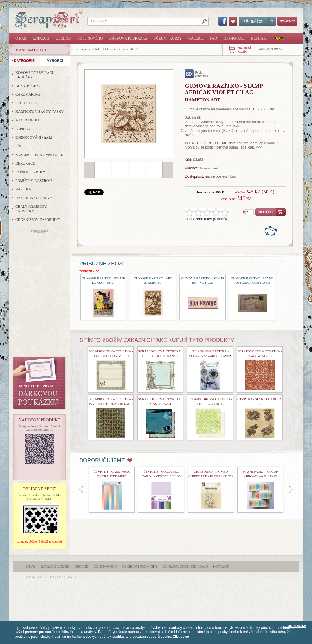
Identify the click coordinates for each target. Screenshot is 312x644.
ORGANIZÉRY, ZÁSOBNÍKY (38, 220)
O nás (21, 38)
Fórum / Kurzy (168, 38)
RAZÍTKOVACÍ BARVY (34, 198)
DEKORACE (25, 163)
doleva (81, 489)
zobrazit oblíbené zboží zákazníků (40, 541)
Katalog (41, 38)
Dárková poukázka (128, 38)
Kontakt (260, 38)
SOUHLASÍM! (296, 626)
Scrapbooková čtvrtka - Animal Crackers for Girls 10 (40, 428)
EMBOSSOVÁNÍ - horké (34, 137)
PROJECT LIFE (27, 103)
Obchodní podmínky (140, 566)
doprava (291, 489)
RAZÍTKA (102, 49)
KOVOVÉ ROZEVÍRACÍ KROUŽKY (34, 75)
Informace (234, 38)
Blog (279, 38)
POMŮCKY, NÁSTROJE (34, 181)
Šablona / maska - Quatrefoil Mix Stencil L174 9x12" (40, 497)
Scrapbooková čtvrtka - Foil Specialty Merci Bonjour (111, 356)
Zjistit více (181, 637)
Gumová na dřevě (125, 49)
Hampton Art (209, 168)
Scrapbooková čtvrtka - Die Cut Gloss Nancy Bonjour (160, 356)
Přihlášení (257, 21)
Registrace (287, 21)
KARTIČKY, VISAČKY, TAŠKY (40, 112)
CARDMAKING (28, 94)
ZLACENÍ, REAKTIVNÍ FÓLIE (39, 155)
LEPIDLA (23, 129)
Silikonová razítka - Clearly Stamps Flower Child (210, 356)
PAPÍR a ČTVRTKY (30, 172)
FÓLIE (21, 146)
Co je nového (90, 38)
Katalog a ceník (55, 566)
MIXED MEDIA (28, 120)
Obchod (63, 38)
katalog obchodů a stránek (51, 577)
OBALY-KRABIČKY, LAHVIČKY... (31, 209)
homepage (83, 49)
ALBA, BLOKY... (28, 86)
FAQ (213, 38)
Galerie (196, 38)
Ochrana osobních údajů (185, 566)
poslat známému (197, 74)
